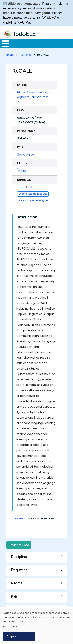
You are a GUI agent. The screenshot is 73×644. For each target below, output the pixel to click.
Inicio (10, 55)
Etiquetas (24, 180)
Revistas (26, 55)
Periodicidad (26, 131)
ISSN (21, 110)
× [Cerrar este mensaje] (67, 4)
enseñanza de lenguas (33, 194)
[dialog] (36, 626)
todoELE (25, 34)
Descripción (27, 217)
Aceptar (12, 637)
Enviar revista (19, 545)
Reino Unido (26, 154)
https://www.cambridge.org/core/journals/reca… (34, 96)
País (20, 147)
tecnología (26, 187)
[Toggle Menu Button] (5, 44)
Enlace (22, 85)
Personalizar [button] (10, 627)
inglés (22, 171)
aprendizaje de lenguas (33, 200)
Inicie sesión (19, 518)
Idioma (22, 163)
